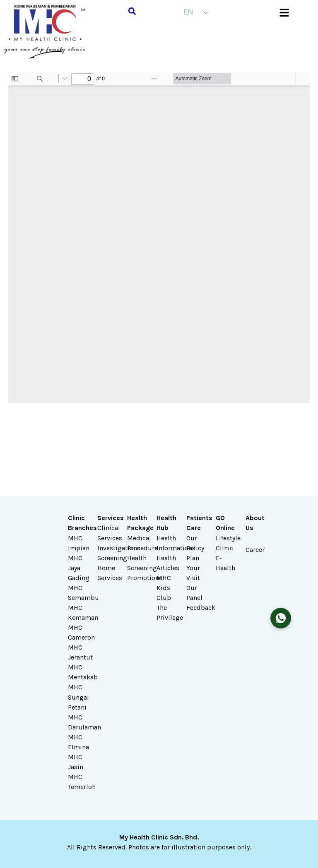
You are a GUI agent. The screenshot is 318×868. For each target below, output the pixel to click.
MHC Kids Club (164, 588)
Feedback (201, 608)
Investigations (119, 548)
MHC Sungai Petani (78, 697)
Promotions (145, 578)
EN (189, 12)
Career (255, 550)
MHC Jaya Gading (79, 568)
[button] (132, 11)
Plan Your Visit (193, 568)
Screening (112, 558)
